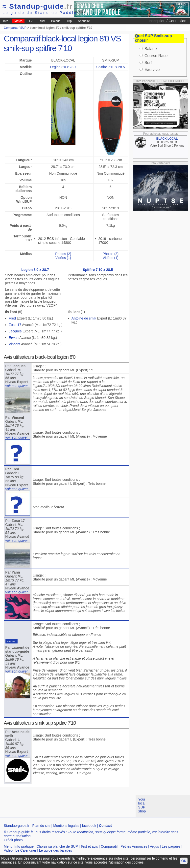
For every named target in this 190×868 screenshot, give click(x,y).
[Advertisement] (90, 806)
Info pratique (24, 846)
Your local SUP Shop (142, 805)
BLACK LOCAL (167, 139)
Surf (148, 63)
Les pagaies (171, 846)
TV (31, 21)
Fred (12, 318)
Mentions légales (66, 826)
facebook (89, 826)
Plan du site (41, 826)
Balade (56, 21)
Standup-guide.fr (17, 826)
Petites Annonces (134, 846)
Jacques (15, 331)
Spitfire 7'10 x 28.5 (111, 67)
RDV (42, 21)
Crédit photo (13, 840)
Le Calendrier (26, 850)
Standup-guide (37, 6)
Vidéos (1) (63, 258)
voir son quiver (16, 386)
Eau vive (152, 70)
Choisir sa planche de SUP (57, 846)
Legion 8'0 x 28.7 (63, 67)
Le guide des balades (56, 850)
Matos (18, 21)
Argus (154, 846)
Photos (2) (63, 254)
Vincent (14, 344)
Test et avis (89, 846)
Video (8, 850)
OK (184, 861)
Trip (69, 21)
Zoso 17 (15, 325)
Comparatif (109, 846)
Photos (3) (111, 254)
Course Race (156, 56)
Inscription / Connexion (167, 21)
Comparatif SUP (15, 28)
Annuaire (84, 21)
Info (6, 21)
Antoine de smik (84, 318)
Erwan (14, 338)
